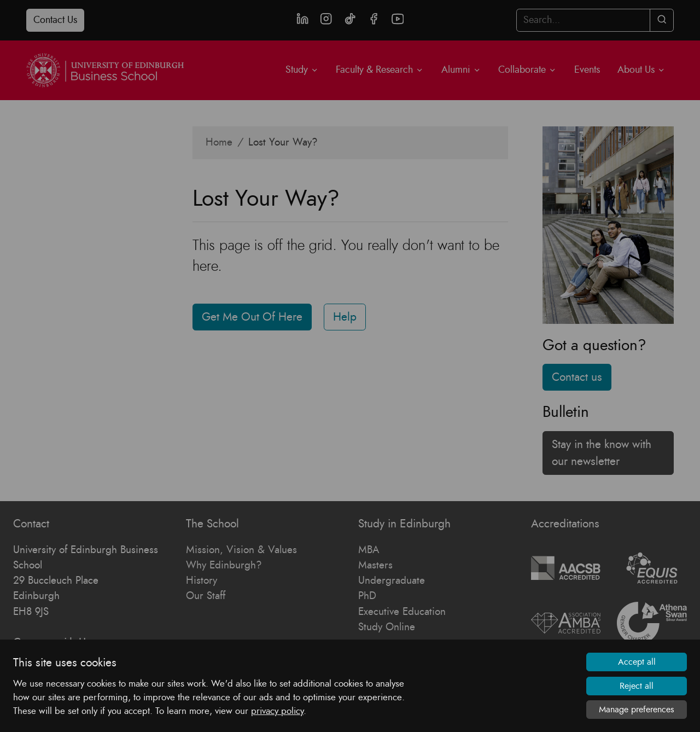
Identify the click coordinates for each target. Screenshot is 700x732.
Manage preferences (637, 710)
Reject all (637, 686)
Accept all (637, 662)
